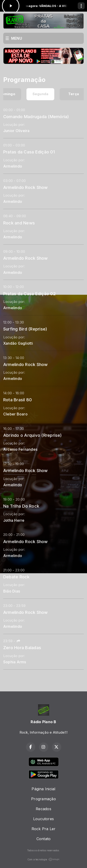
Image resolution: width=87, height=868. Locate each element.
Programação (43, 799)
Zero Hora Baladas (22, 648)
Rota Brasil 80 (18, 400)
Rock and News (19, 223)
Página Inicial (43, 789)
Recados (43, 809)
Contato (44, 839)
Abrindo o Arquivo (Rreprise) (33, 435)
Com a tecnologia (44, 859)
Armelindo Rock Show (26, 187)
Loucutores (43, 819)
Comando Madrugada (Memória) (36, 117)
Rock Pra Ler (44, 829)
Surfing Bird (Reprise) (25, 329)
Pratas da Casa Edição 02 (29, 294)
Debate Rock (16, 577)
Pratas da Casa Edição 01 (29, 152)
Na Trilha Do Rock (21, 506)
